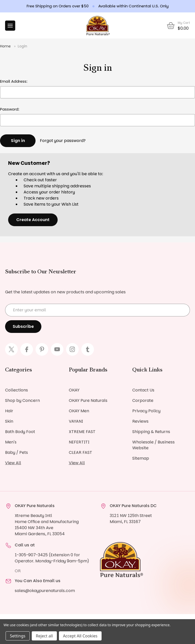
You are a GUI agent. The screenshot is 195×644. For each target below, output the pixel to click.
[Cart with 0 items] (178, 26)
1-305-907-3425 (31, 555)
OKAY (74, 390)
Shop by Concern (22, 400)
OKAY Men (79, 411)
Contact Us (143, 390)
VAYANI (76, 421)
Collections (17, 390)
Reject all (44, 636)
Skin (9, 421)
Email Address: (14, 81)
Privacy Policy (146, 411)
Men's (11, 442)
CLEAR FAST (80, 452)
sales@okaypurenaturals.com (45, 591)
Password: (10, 109)
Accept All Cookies (80, 636)
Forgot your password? (63, 141)
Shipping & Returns (151, 432)
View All (13, 463)
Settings (18, 636)
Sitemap (141, 458)
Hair (9, 411)
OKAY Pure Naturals (88, 400)
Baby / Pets (17, 452)
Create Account (33, 220)
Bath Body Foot (20, 432)
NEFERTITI (79, 442)
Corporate (143, 400)
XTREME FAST (82, 432)
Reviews (140, 421)
